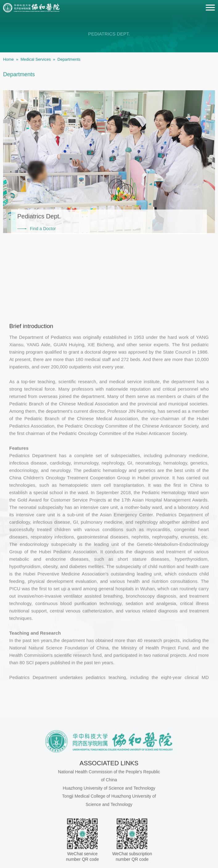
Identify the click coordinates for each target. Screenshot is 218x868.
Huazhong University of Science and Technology (109, 855)
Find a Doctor (43, 237)
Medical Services (35, 59)
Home (8, 59)
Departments (69, 59)
